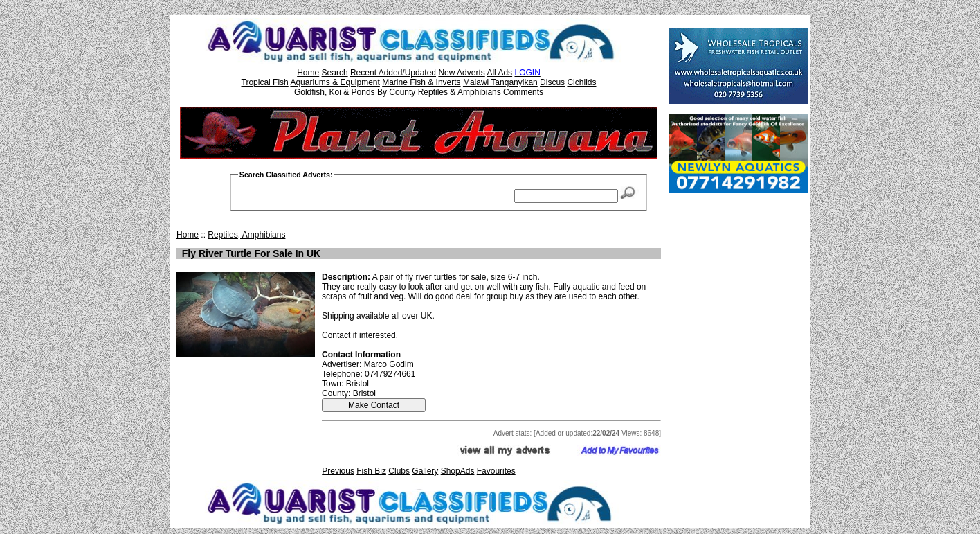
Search (335, 73)
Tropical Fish (265, 82)
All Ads (499, 73)
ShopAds (458, 471)
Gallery (425, 471)
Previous (338, 471)
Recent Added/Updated (393, 73)
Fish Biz (371, 471)
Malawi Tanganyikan (500, 82)
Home (308, 73)
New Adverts (461, 73)
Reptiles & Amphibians (460, 92)
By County (396, 92)
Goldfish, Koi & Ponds (335, 92)
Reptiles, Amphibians (246, 235)
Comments (523, 92)
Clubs (399, 471)
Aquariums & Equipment (335, 82)
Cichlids (581, 82)
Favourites (496, 471)
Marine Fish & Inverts (421, 82)
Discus (552, 82)
